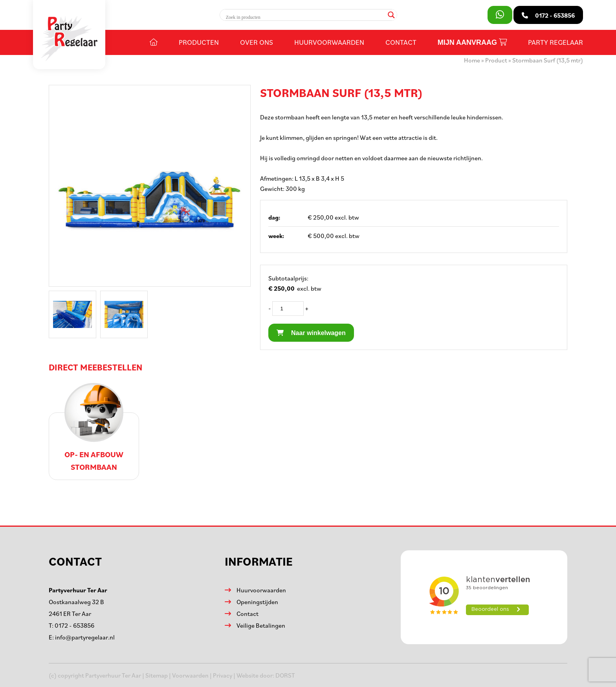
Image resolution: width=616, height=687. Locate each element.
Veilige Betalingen (261, 625)
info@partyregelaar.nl (85, 637)
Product (496, 60)
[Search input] (305, 17)
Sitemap (157, 675)
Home (472, 60)
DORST (285, 675)
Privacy (223, 675)
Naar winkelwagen (311, 333)
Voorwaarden (190, 675)
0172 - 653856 (74, 625)
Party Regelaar (555, 42)
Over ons (257, 42)
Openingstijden (257, 602)
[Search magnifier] (391, 15)
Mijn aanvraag (472, 42)
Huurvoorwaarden (329, 42)
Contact (401, 42)
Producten (199, 42)
